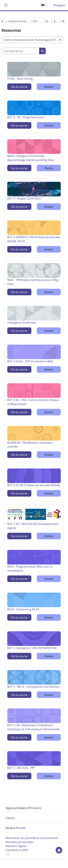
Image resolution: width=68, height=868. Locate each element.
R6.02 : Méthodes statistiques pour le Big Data (33, 282)
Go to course (19, 87)
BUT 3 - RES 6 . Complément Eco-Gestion (33, 686)
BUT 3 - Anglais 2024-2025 (24, 198)
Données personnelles (19, 842)
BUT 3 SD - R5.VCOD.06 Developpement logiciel (33, 526)
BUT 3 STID (56, 21)
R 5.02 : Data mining (20, 78)
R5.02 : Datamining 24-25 (23, 609)
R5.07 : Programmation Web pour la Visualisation (30, 568)
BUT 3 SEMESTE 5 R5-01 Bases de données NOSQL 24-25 (34, 239)
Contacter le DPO (17, 850)
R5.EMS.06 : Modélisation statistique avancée (30, 444)
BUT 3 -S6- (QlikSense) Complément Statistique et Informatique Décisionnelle (33, 727)
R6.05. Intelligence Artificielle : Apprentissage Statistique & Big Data (31, 158)
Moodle (21, 828)
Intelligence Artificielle (22, 322)
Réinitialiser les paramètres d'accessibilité (32, 838)
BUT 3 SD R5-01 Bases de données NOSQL (34, 485)
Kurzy (3, 21)
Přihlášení (59, 5)
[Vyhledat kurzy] (20, 51)
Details (49, 87)
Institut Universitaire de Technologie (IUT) (19, 21)
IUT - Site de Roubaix (38, 21)
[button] (45, 5)
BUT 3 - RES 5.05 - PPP (21, 768)
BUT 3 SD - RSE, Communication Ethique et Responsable (33, 402)
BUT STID (48, 21)
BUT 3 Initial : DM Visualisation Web (30, 361)
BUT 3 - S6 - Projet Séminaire (25, 117)
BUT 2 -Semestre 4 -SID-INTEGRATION (32, 648)
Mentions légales (16, 846)
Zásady (10, 818)
